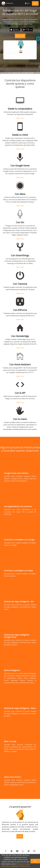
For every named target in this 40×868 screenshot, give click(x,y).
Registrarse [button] (20, 36)
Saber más (20, 122)
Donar (20, 834)
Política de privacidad (9, 866)
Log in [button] (35, 3)
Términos (32, 857)
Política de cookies (23, 864)
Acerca (22, 857)
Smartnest (10, 3)
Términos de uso (24, 866)
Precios (14, 857)
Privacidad (20, 859)
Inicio (5, 857)
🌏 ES (27, 3)
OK (35, 861)
